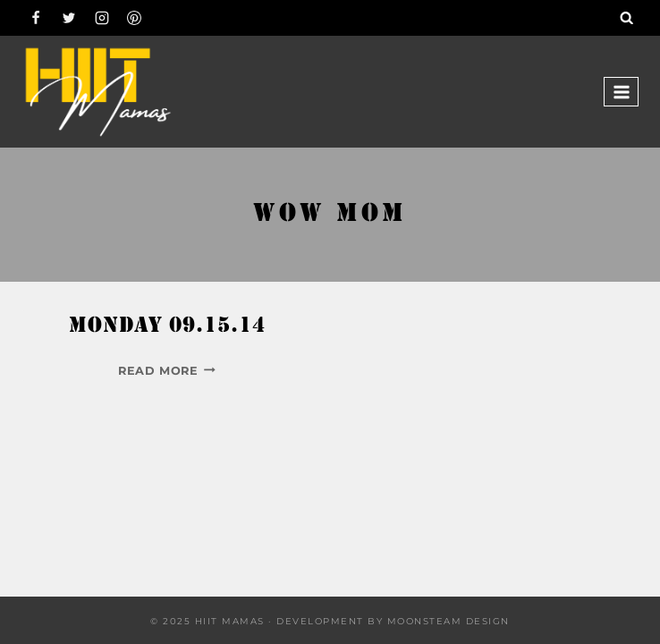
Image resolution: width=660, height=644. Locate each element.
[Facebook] (36, 18)
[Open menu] (621, 92)
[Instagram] (102, 18)
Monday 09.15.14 (167, 327)
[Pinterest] (134, 18)
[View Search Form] (627, 18)
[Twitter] (69, 18)
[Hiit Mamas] (97, 92)
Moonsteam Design (448, 621)
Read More (167, 371)
